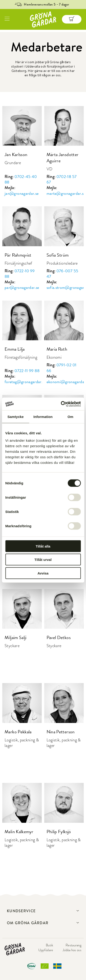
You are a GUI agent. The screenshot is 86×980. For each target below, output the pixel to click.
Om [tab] (71, 417)
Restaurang (74, 945)
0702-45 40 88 (21, 179)
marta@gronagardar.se (66, 193)
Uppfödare (46, 950)
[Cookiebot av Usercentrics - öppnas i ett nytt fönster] (61, 404)
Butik (50, 945)
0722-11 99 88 (27, 371)
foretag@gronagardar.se (25, 382)
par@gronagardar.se (22, 287)
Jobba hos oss (72, 950)
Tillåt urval (43, 560)
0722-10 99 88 (20, 274)
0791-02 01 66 (62, 368)
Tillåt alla (43, 546)
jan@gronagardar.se (22, 193)
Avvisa (43, 573)
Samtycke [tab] (15, 417)
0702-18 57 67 (62, 179)
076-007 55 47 (62, 274)
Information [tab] (43, 417)
